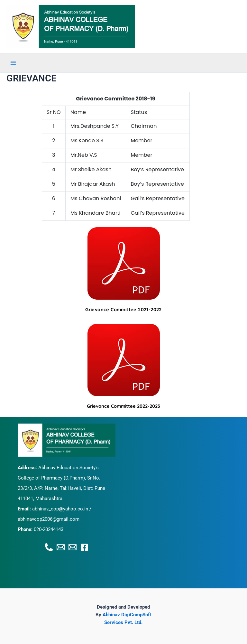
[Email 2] (73, 547)
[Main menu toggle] (13, 63)
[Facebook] (84, 547)
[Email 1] (61, 547)
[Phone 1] (49, 547)
